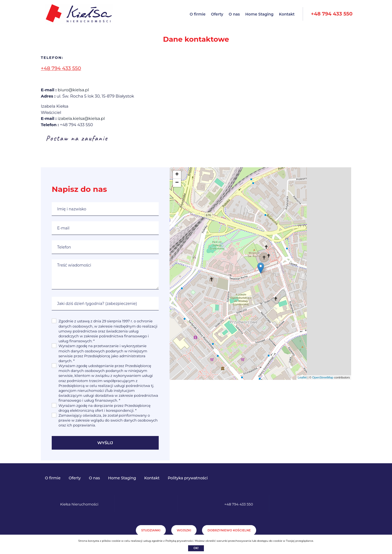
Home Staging (259, 14)
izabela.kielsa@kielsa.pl (81, 118)
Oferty (217, 14)
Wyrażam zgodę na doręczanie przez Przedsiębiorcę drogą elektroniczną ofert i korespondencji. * (105, 408)
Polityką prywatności (179, 541)
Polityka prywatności (188, 478)
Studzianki (151, 530)
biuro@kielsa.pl (73, 90)
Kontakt (287, 14)
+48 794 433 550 (332, 14)
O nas (234, 14)
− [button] (177, 183)
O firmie (198, 14)
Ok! (196, 548)
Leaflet (302, 377)
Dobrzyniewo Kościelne (229, 530)
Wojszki (184, 530)
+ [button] (177, 175)
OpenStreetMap (323, 377)
